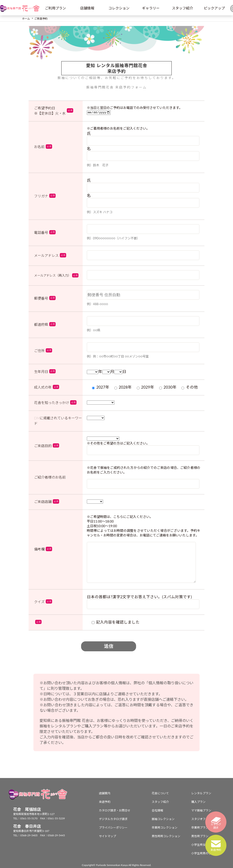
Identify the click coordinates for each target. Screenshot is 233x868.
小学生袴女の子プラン (206, 845)
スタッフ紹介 (182, 8)
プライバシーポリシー (113, 828)
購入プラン (198, 802)
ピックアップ (214, 8)
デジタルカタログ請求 (113, 819)
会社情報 (157, 810)
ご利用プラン (55, 8)
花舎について (160, 793)
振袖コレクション (163, 819)
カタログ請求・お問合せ (115, 810)
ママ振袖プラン (201, 810)
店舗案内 (105, 793)
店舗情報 (87, 8)
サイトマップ (107, 836)
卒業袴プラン (200, 828)
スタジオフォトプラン (206, 819)
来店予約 (105, 802)
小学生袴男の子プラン (206, 853)
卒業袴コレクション (165, 828)
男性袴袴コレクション (166, 836)
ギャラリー (151, 8)
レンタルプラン (201, 793)
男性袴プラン (200, 836)
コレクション (119, 8)
